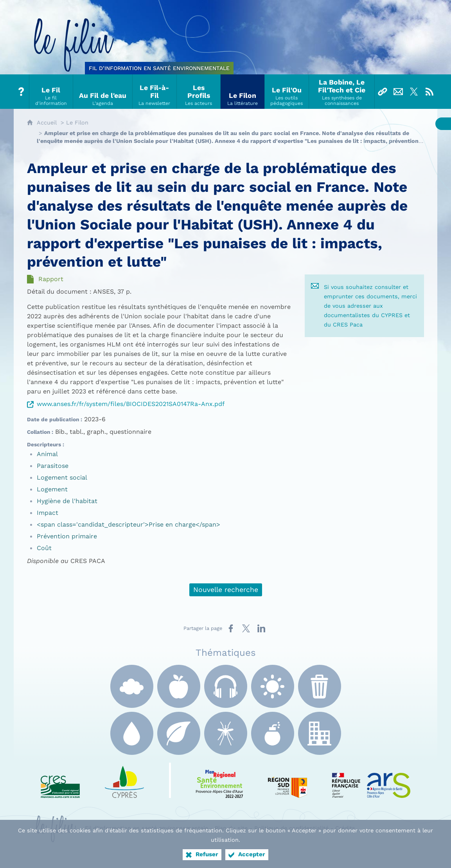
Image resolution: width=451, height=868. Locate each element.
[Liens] (383, 92)
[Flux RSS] (429, 92)
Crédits (345, 828)
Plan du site (231, 828)
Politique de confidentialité (291, 828)
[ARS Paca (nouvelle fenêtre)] (371, 780)
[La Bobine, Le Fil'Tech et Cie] (342, 92)
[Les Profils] (199, 92)
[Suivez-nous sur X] (414, 92)
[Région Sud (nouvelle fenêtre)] (287, 780)
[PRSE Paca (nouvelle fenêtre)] (219, 780)
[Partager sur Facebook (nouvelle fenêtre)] (231, 628)
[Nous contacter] (398, 92)
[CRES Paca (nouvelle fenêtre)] (60, 780)
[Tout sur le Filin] (22, 92)
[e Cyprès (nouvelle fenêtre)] (124, 780)
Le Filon (77, 123)
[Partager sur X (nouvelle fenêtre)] (246, 628)
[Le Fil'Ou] (287, 92)
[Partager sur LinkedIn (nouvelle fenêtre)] (261, 628)
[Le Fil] (51, 92)
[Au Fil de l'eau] (103, 92)
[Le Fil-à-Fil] (155, 92)
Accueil (47, 123)
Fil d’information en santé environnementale (146, 828)
